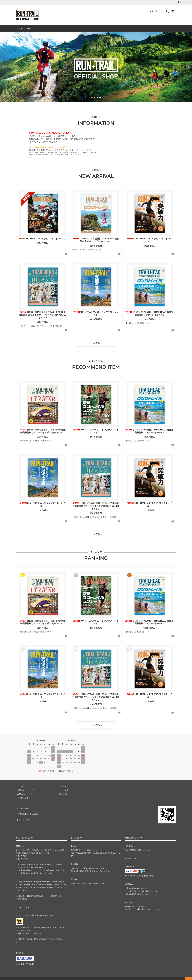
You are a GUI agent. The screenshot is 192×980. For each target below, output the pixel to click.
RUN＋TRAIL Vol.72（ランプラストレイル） (96, 430)
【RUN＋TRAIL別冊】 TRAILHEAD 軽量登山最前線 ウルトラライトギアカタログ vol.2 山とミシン (43, 315)
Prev (3, 67)
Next (189, 67)
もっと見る (97, 342)
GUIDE (19, 29)
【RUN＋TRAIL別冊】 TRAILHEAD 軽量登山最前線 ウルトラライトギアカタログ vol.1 (43, 430)
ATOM (24, 803)
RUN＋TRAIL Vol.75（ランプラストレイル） (43, 239)
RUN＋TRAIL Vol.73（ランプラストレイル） (96, 314)
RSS (18, 803)
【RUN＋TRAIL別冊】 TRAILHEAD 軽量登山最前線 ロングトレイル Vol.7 (96, 240)
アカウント (184, 2)
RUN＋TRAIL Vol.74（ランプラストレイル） (149, 240)
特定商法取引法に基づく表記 (28, 807)
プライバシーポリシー (25, 811)
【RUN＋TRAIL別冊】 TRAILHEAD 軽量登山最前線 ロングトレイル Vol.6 (149, 314)
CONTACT (31, 29)
